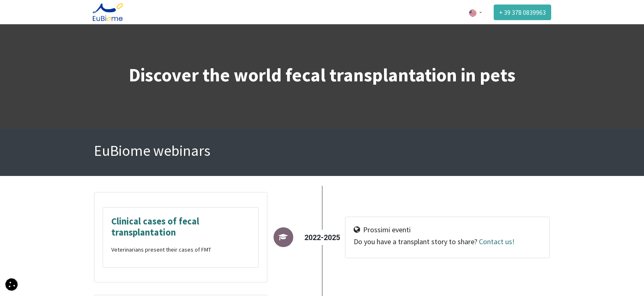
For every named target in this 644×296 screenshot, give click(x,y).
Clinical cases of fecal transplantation (155, 227)
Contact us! (496, 242)
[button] (11, 284)
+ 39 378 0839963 (521, 12)
